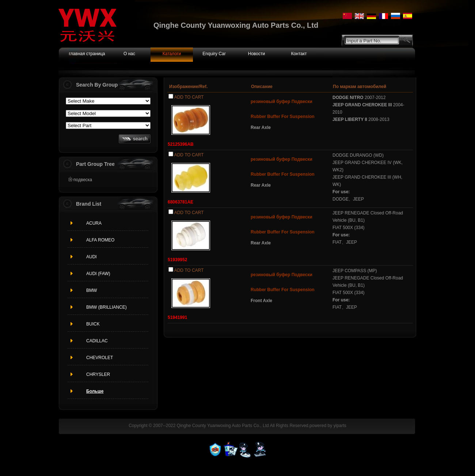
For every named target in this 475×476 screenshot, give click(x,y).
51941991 (177, 317)
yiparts (340, 426)
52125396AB (181, 144)
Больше (95, 391)
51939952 (177, 260)
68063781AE (180, 202)
